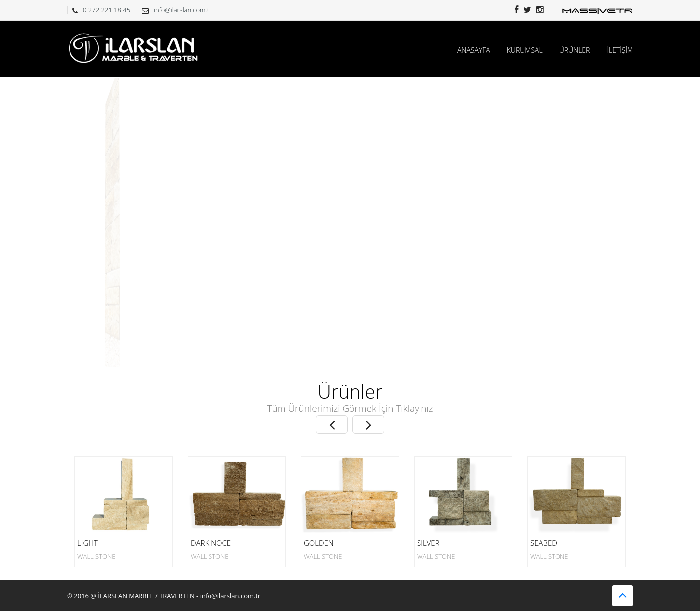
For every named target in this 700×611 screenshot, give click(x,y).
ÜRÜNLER (575, 50)
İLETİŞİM (620, 50)
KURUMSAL (525, 50)
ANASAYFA (474, 50)
